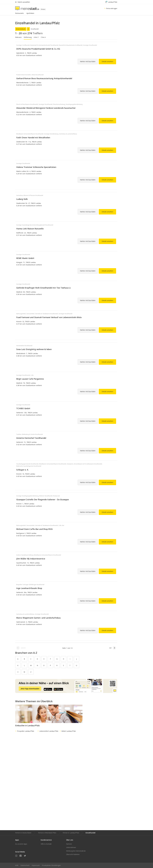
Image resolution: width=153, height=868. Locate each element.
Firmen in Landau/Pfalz (71, 833)
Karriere (69, 844)
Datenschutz (25, 865)
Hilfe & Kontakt (46, 844)
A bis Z (36, 37)
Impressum (36, 865)
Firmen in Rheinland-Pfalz (47, 833)
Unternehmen (71, 847)
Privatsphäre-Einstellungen (51, 865)
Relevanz (18, 37)
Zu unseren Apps (21, 844)
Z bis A (43, 37)
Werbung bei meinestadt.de (76, 851)
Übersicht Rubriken (73, 854)
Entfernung (28, 37)
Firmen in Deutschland (23, 833)
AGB (17, 865)
